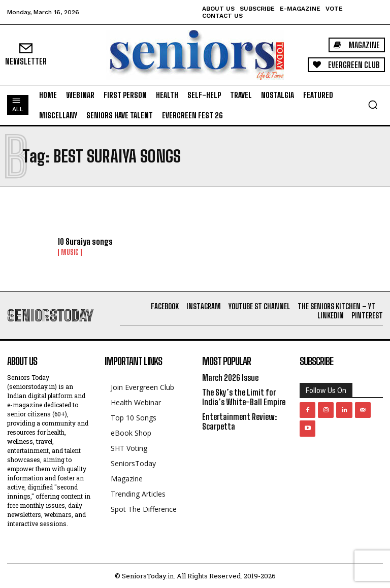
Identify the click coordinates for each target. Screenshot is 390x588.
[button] (373, 105)
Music (70, 252)
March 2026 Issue (230, 378)
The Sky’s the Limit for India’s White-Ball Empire (244, 397)
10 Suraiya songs (85, 241)
